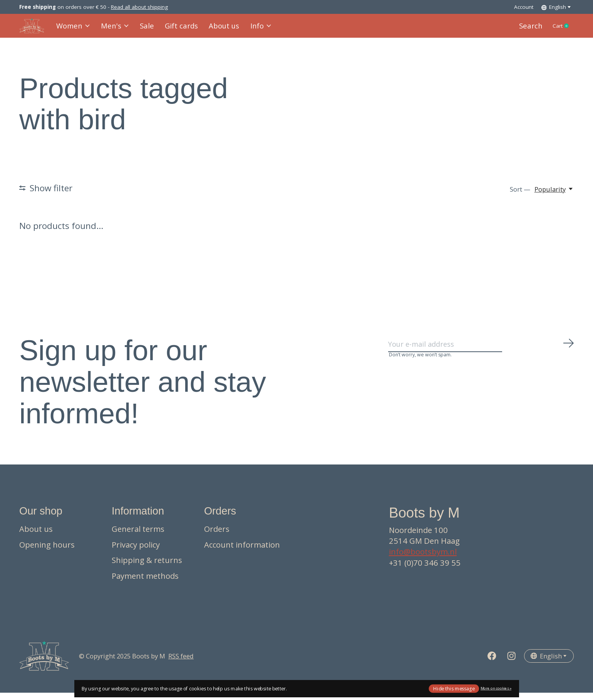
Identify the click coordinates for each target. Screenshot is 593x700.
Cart (561, 30)
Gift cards (176, 29)
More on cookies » (496, 688)
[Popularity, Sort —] (554, 196)
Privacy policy (136, 551)
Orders (217, 536)
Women (74, 29)
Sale (144, 29)
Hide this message (454, 688)
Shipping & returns (147, 567)
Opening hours (47, 551)
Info (252, 29)
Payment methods (145, 583)
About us (216, 29)
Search (526, 29)
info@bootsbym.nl (423, 559)
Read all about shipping (139, 7)
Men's (114, 29)
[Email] (481, 354)
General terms (138, 536)
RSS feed (181, 663)
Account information (242, 551)
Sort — (520, 196)
